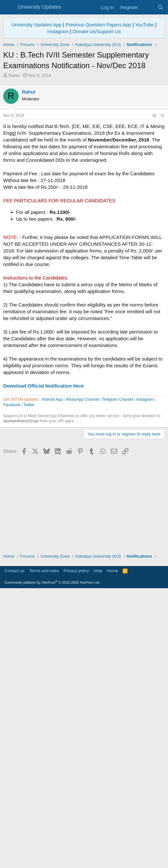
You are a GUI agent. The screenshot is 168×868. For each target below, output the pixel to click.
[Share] (154, 206)
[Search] (160, 7)
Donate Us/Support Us (97, 31)
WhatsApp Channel (82, 583)
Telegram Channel (118, 583)
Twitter (29, 588)
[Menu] (9, 7)
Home (113, 847)
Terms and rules (44, 847)
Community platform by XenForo (52, 859)
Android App (52, 583)
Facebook (12, 588)
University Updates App (37, 25)
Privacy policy (76, 847)
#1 (163, 206)
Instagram (58, 31)
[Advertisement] (84, 127)
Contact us (14, 847)
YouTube (144, 25)
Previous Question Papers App (98, 25)
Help (98, 847)
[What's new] (148, 7)
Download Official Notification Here (44, 476)
